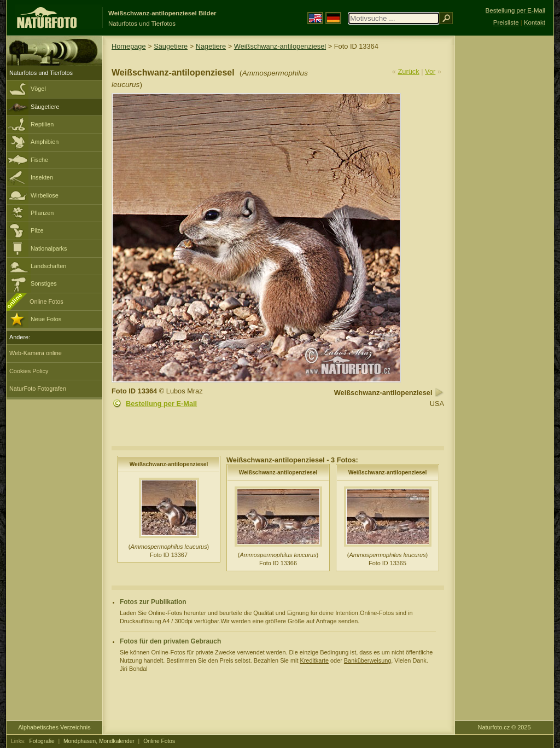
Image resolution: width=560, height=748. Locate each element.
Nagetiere (211, 46)
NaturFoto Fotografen (38, 389)
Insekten (42, 177)
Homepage (129, 46)
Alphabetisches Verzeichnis (54, 727)
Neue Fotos (46, 319)
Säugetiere (45, 107)
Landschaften (48, 266)
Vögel (38, 89)
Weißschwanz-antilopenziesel (280, 46)
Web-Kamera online (36, 353)
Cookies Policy (29, 371)
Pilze (37, 230)
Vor (430, 71)
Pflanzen (42, 213)
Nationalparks (49, 248)
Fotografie (42, 741)
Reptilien (42, 124)
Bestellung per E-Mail (161, 404)
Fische (39, 160)
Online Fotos (46, 301)
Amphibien (45, 142)
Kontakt (535, 22)
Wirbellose (45, 195)
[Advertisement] (504, 211)
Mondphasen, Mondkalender (99, 741)
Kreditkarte (314, 660)
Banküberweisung (367, 660)
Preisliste (506, 22)
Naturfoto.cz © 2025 (504, 727)
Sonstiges (44, 283)
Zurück (409, 71)
